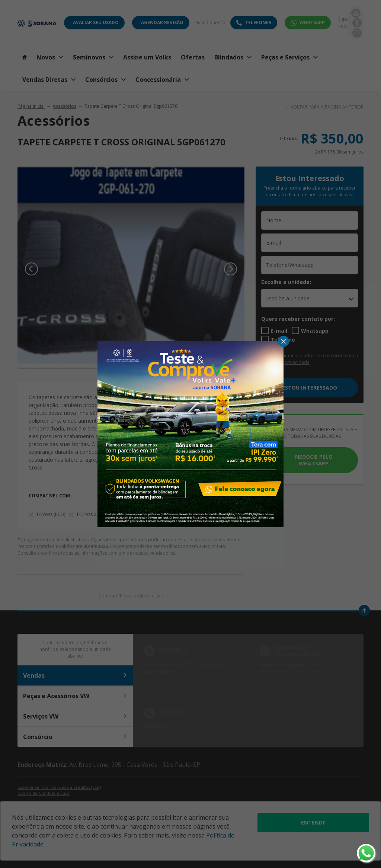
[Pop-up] (190, 433)
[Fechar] (284, 341)
